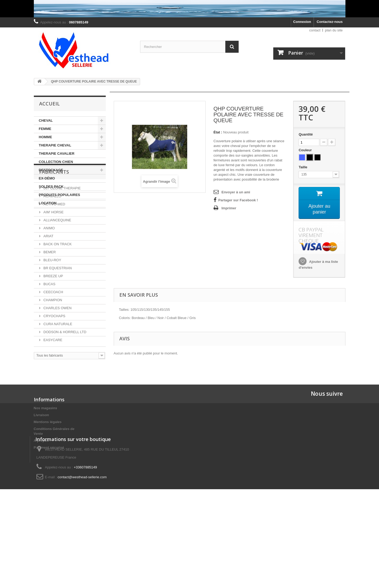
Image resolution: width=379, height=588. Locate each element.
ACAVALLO (52, 246)
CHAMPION (52, 350)
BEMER (49, 302)
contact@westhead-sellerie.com (82, 553)
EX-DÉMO (47, 178)
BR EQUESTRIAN (57, 318)
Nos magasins (46, 454)
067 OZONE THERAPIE (62, 238)
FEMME (45, 129)
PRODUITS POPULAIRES (60, 195)
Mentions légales (48, 467)
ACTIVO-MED (54, 254)
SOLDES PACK (51, 187)
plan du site (334, 30)
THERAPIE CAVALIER (57, 154)
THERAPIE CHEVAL (55, 145)
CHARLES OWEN (57, 358)
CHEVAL (46, 121)
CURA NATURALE (58, 373)
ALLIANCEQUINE (57, 270)
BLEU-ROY (52, 310)
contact (315, 30)
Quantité (306, 134)
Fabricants (54, 223)
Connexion (302, 22)
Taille (303, 167)
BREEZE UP (53, 326)
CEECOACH (53, 342)
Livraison (42, 461)
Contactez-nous (330, 22)
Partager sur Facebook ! (238, 200)
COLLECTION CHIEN (56, 162)
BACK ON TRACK (57, 294)
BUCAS (49, 334)
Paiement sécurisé (49, 493)
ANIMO (49, 278)
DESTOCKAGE (51, 170)
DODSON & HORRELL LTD (65, 381)
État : (218, 132)
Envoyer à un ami (236, 192)
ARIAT (48, 286)
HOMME (46, 137)
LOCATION (48, 203)
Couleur (306, 150)
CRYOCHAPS (54, 366)
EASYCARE (52, 389)
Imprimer (229, 208)
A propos (41, 486)
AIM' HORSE (53, 262)
